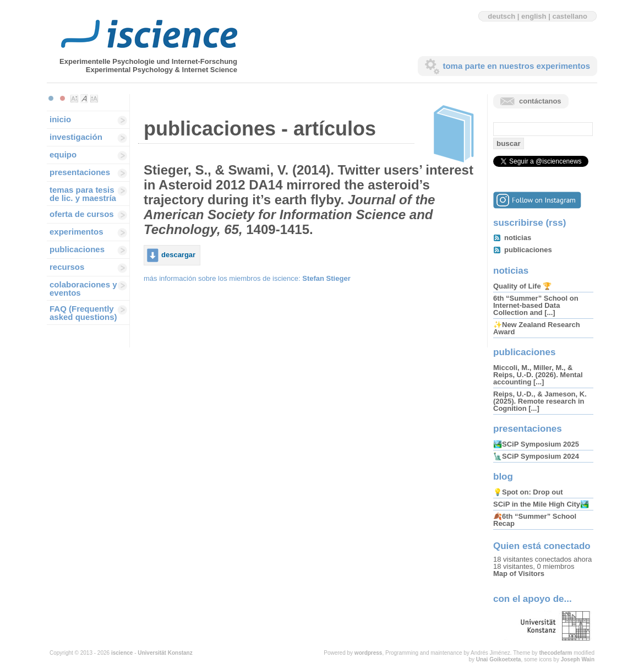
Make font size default (84, 99)
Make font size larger (94, 99)
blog (503, 477)
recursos (67, 267)
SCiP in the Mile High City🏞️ (541, 504)
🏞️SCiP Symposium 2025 (536, 444)
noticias (518, 238)
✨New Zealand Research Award (537, 328)
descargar (178, 255)
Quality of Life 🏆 (522, 286)
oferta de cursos (82, 214)
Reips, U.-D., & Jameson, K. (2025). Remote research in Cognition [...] (540, 401)
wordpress (369, 653)
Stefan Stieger (326, 278)
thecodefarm (555, 653)
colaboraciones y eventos (83, 289)
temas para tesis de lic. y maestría (83, 194)
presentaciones (80, 172)
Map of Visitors (519, 574)
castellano (570, 16)
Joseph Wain (578, 659)
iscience (122, 653)
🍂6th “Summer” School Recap (535, 520)
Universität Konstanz (165, 653)
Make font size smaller (74, 99)
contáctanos (540, 101)
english (534, 16)
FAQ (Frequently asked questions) (83, 313)
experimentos (77, 232)
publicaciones (77, 249)
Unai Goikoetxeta (499, 659)
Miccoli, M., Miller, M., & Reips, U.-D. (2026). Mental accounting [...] (538, 375)
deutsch (501, 16)
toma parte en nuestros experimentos (516, 66)
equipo (63, 154)
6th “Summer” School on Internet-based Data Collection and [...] (536, 305)
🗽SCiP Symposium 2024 (536, 456)
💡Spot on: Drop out (528, 492)
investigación (76, 137)
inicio (60, 119)
